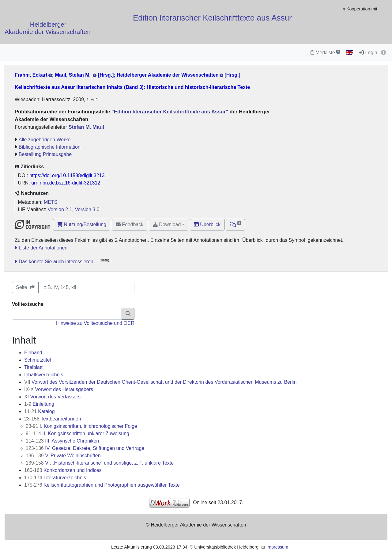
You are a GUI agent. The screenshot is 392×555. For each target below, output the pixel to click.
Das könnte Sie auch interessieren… (58, 262)
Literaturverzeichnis (55, 478)
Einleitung (39, 404)
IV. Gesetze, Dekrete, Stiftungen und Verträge (85, 448)
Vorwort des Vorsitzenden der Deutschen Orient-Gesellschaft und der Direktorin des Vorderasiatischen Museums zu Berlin (160, 382)
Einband (33, 353)
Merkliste (325, 53)
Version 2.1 (60, 209)
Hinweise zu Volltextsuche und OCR (95, 323)
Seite (25, 287)
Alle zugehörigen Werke (45, 140)
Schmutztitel (38, 360)
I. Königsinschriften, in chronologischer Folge (81, 426)
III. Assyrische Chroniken (62, 441)
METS (51, 202)
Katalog (40, 411)
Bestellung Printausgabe (45, 154)
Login (368, 53)
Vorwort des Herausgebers (59, 389)
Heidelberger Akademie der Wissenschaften (48, 28)
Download (167, 224)
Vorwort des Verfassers (52, 397)
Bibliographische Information (50, 147)
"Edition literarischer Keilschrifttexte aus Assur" (169, 112)
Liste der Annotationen (43, 248)
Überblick (207, 224)
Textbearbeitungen (53, 419)
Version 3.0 (87, 209)
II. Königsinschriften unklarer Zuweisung (77, 433)
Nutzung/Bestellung (82, 224)
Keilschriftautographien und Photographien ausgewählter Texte (102, 485)
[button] (235, 225)
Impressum (277, 547)
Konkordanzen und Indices (63, 470)
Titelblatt (33, 367)
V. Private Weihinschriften (63, 456)
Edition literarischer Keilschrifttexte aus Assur (212, 18)
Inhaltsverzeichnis (44, 375)
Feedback (130, 224)
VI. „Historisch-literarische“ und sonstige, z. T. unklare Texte (100, 463)
